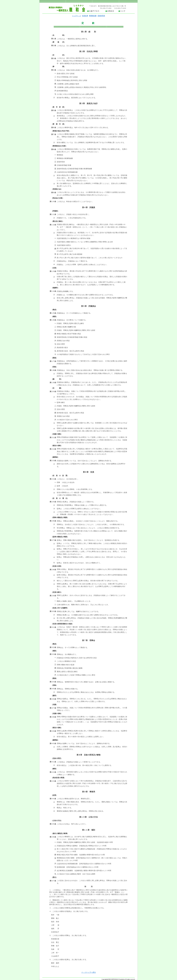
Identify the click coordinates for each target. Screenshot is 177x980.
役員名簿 (85, 16)
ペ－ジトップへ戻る (89, 972)
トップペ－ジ (77, 16)
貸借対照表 (101, 16)
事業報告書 (93, 16)
